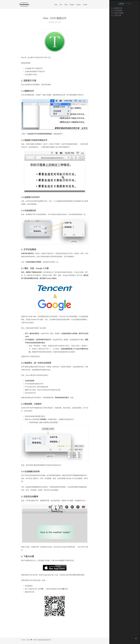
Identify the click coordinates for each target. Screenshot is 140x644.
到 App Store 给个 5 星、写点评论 (54, 575)
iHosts (79, 5)
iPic (61, 5)
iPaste (72, 5)
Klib (56, 5)
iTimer (85, 5)
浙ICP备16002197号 (45, 640)
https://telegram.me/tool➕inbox (57, 589)
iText (66, 5)
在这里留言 (29, 586)
